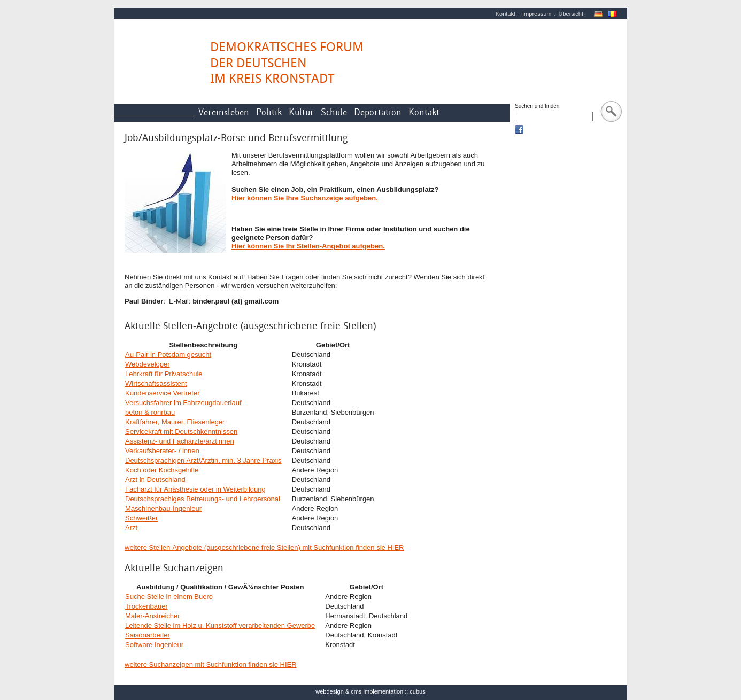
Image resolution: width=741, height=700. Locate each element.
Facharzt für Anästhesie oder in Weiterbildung (195, 489)
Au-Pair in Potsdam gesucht (168, 355)
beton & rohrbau (150, 412)
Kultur (301, 112)
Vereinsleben (224, 112)
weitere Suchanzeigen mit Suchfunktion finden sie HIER (211, 664)
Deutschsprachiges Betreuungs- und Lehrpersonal (203, 499)
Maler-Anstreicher (153, 616)
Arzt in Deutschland (155, 480)
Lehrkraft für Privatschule (164, 374)
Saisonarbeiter (148, 635)
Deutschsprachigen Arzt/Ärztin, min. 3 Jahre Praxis (203, 460)
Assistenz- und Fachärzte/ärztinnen (180, 441)
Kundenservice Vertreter (162, 393)
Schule (334, 112)
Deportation (378, 112)
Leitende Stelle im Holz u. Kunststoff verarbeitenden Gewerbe (220, 625)
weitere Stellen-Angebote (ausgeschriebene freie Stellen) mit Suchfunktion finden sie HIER (264, 547)
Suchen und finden (537, 106)
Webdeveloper (148, 364)
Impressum (537, 14)
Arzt (131, 528)
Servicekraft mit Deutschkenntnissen (181, 431)
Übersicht (571, 14)
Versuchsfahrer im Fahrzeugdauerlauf (183, 403)
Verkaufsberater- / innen (162, 451)
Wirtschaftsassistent (156, 383)
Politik (269, 112)
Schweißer (141, 518)
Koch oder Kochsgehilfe (162, 470)
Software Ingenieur (154, 645)
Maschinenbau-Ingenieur (163, 508)
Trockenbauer (146, 606)
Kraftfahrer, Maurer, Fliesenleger (175, 422)
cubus (417, 691)
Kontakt (505, 14)
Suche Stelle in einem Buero (169, 597)
